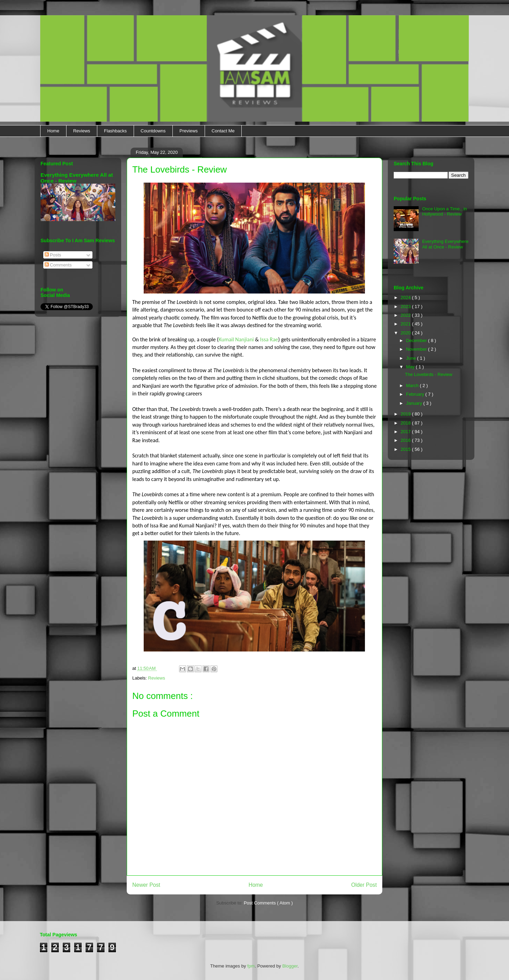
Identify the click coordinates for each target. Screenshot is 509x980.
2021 (406, 324)
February (416, 394)
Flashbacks (115, 131)
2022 (406, 315)
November (417, 349)
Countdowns (153, 131)
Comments (58, 265)
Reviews (82, 131)
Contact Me (223, 131)
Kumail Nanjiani (236, 339)
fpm (251, 966)
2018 (406, 423)
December (417, 340)
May (411, 367)
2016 (406, 440)
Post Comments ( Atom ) (268, 903)
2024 (406, 297)
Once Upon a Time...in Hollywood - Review (444, 212)
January (415, 403)
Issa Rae (269, 339)
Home (53, 131)
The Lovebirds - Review (428, 374)
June (412, 358)
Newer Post (146, 885)
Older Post (364, 885)
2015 (406, 449)
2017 (406, 432)
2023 (406, 307)
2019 (406, 414)
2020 (406, 333)
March (413, 386)
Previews (189, 131)
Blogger (290, 966)
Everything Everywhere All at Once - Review (445, 244)
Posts (53, 255)
